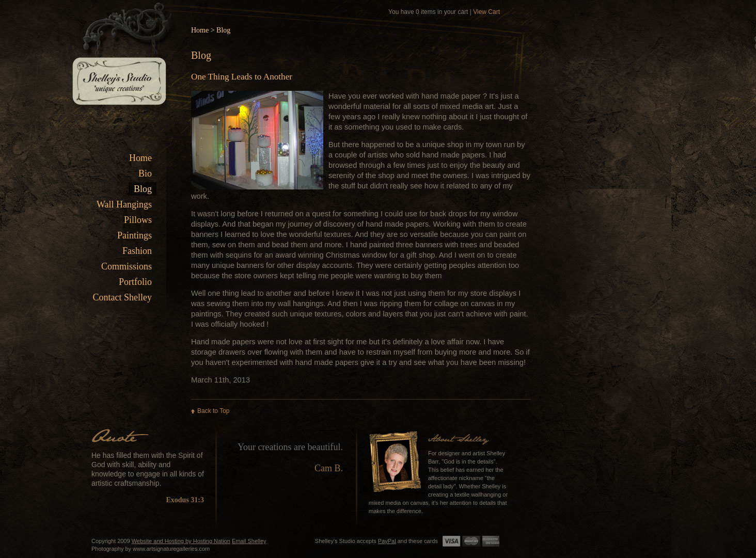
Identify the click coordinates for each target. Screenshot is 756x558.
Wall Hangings (124, 204)
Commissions (127, 266)
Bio (145, 173)
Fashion (137, 251)
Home (140, 158)
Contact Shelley (122, 297)
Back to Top (213, 411)
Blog (143, 189)
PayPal (387, 541)
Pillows (138, 220)
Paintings (135, 235)
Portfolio (135, 282)
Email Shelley (249, 541)
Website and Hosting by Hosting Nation (181, 541)
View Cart (486, 12)
